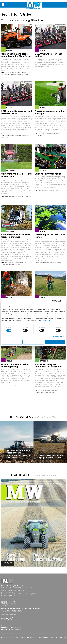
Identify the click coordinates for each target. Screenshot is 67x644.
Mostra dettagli (57, 337)
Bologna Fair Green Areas (48, 174)
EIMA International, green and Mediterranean (17, 112)
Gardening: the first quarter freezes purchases (15, 236)
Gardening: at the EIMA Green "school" (50, 236)
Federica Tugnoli (40, 392)
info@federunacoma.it (9, 592)
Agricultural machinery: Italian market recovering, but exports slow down (18, 454)
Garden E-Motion (50, 69)
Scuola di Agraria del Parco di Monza (46, 263)
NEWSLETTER (32, 638)
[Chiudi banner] (64, 301)
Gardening (21, 196)
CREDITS (63, 638)
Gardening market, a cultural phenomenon (16, 175)
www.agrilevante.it (16, 629)
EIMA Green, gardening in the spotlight (50, 112)
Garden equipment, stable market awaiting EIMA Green (16, 55)
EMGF (20, 264)
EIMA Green (8, 73)
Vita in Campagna (51, 392)
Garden (11, 263)
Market (24, 73)
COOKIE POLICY (44, 638)
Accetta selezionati (33, 342)
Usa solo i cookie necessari (12, 342)
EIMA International (17, 73)
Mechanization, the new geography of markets (52, 456)
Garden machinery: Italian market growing (15, 366)
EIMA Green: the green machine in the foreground (48, 366)
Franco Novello (13, 196)
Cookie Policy (47, 320)
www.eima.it (18, 627)
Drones (59, 263)
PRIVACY (54, 638)
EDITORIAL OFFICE (8, 638)
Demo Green (6, 137)
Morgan (13, 74)
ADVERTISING (21, 638)
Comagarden (6, 74)
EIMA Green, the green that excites (48, 55)
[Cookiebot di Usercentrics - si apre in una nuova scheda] (53, 301)
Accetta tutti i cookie (55, 342)
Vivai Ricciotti (26, 135)
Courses (48, 261)
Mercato (58, 134)
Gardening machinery (22, 74)
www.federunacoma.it (9, 615)
